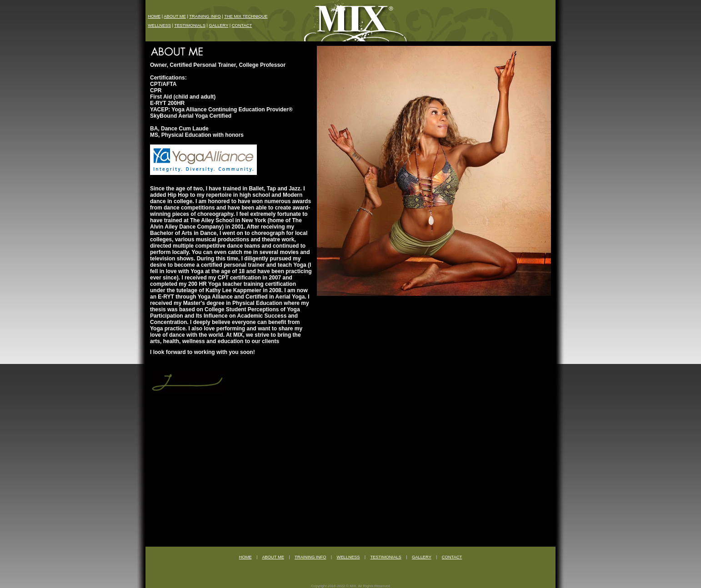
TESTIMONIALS (190, 25)
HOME (154, 16)
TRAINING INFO (205, 16)
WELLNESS (159, 25)
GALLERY (218, 25)
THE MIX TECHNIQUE (246, 16)
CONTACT (242, 25)
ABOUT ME (175, 16)
